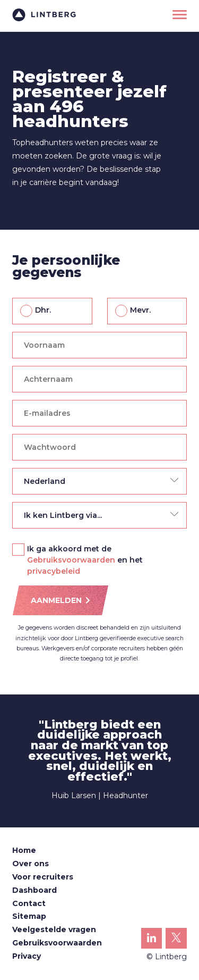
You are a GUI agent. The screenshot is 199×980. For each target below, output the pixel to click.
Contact (29, 903)
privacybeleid (54, 571)
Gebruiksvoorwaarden (71, 560)
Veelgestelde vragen (54, 929)
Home (24, 850)
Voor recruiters (43, 877)
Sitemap (29, 916)
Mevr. (140, 310)
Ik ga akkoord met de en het (85, 549)
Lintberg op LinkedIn (152, 941)
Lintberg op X (176, 941)
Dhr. (43, 310)
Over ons (31, 864)
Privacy (27, 956)
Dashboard (34, 890)
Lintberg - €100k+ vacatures (44, 15)
